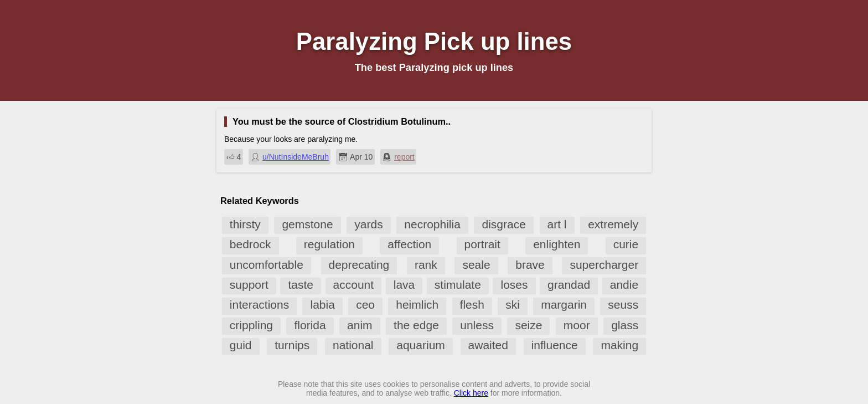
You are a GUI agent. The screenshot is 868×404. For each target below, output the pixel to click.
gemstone (307, 224)
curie (626, 244)
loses (514, 285)
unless (477, 325)
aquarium (421, 345)
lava (404, 285)
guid (241, 345)
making (619, 345)
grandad (569, 285)
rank (426, 265)
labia (322, 305)
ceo (365, 305)
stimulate (458, 285)
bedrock (250, 244)
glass (625, 325)
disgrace (503, 224)
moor (577, 325)
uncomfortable (267, 265)
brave (530, 265)
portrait (482, 244)
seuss (623, 305)
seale (476, 265)
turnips (292, 345)
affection (409, 244)
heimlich (417, 305)
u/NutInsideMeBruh (296, 157)
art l (557, 224)
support (249, 285)
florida (310, 325)
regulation (329, 244)
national (353, 345)
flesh (472, 305)
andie (624, 285)
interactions (259, 305)
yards (368, 224)
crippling (251, 325)
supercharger (604, 265)
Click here (471, 393)
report (404, 157)
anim (360, 325)
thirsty (245, 224)
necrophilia (432, 224)
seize (528, 325)
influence (555, 345)
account (354, 285)
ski (513, 305)
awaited (488, 345)
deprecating (359, 265)
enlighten (557, 244)
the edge (416, 325)
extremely (613, 224)
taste (301, 285)
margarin (564, 305)
